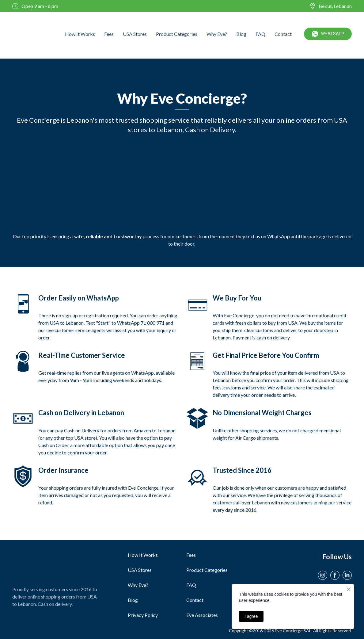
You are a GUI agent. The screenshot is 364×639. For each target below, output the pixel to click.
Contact (283, 34)
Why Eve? (217, 34)
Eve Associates (202, 615)
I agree (251, 616)
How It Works (80, 34)
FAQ (260, 34)
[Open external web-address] (31, 34)
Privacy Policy (143, 615)
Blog (241, 34)
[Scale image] (51, 184)
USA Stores (135, 34)
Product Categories (177, 34)
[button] (328, 34)
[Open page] (54, 564)
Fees (109, 34)
